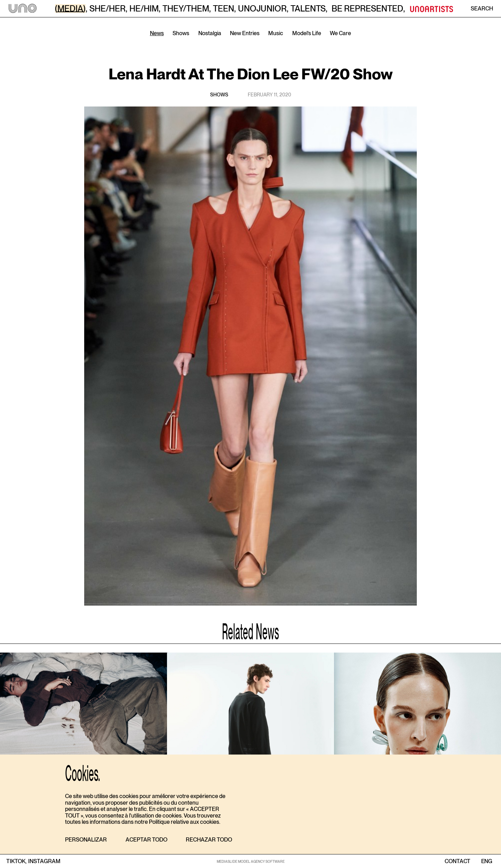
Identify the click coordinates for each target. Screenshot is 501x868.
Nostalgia (210, 33)
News (157, 33)
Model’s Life (307, 33)
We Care (340, 33)
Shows (181, 33)
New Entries (245, 33)
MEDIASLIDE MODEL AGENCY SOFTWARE (251, 861)
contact (458, 861)
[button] (86, 840)
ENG (487, 861)
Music (276, 33)
